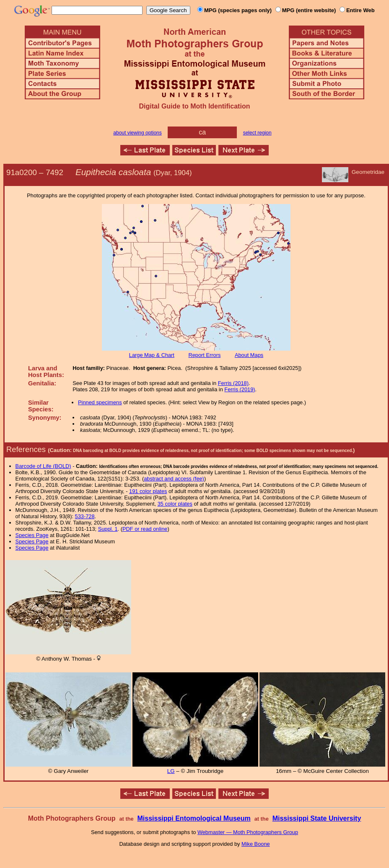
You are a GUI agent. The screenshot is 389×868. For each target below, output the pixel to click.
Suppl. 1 (108, 529)
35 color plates (175, 504)
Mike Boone (256, 844)
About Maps (249, 355)
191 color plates (148, 491)
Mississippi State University (317, 818)
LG (171, 771)
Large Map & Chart (152, 355)
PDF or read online (145, 529)
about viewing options (137, 133)
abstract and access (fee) (174, 479)
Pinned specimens (100, 402)
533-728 (85, 516)
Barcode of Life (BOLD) (43, 466)
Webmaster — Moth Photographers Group (248, 832)
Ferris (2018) (233, 383)
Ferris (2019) (240, 389)
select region (257, 133)
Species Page (32, 535)
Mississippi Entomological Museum (194, 818)
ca (202, 132)
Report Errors (205, 355)
